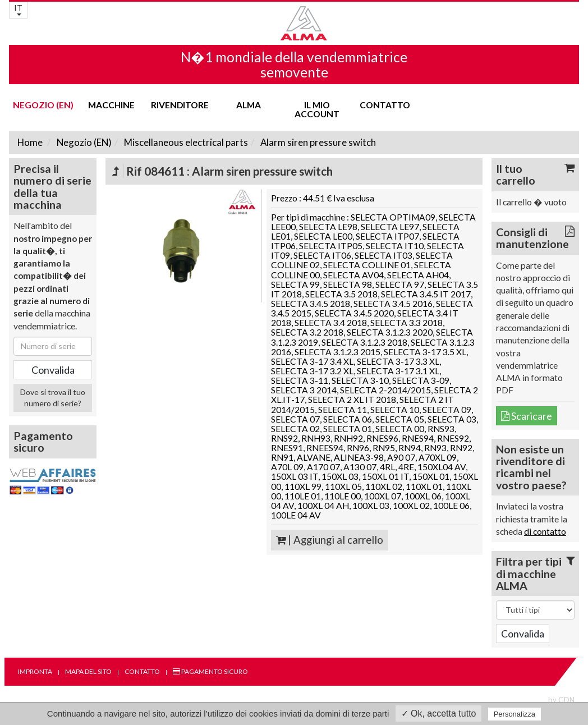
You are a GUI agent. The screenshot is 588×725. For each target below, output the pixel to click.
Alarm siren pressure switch (317, 142)
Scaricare (527, 416)
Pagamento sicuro (210, 671)
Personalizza (514, 714)
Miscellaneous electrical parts (185, 142)
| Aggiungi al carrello (330, 540)
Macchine (111, 105)
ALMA (249, 105)
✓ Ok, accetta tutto (439, 713)
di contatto (545, 531)
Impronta (35, 671)
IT (18, 9)
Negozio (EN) (43, 105)
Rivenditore (180, 105)
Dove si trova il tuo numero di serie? (53, 398)
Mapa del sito (88, 671)
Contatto (385, 105)
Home (30, 142)
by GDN (561, 700)
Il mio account (317, 109)
